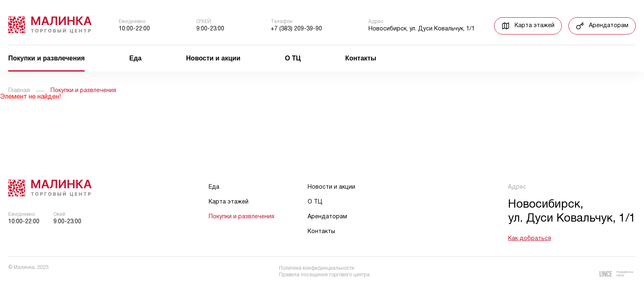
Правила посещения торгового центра (324, 275)
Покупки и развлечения (46, 58)
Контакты (361, 58)
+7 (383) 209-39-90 (296, 29)
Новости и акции (213, 58)
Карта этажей (229, 202)
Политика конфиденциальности (317, 268)
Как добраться (530, 239)
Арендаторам (327, 217)
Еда (136, 58)
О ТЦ (293, 58)
